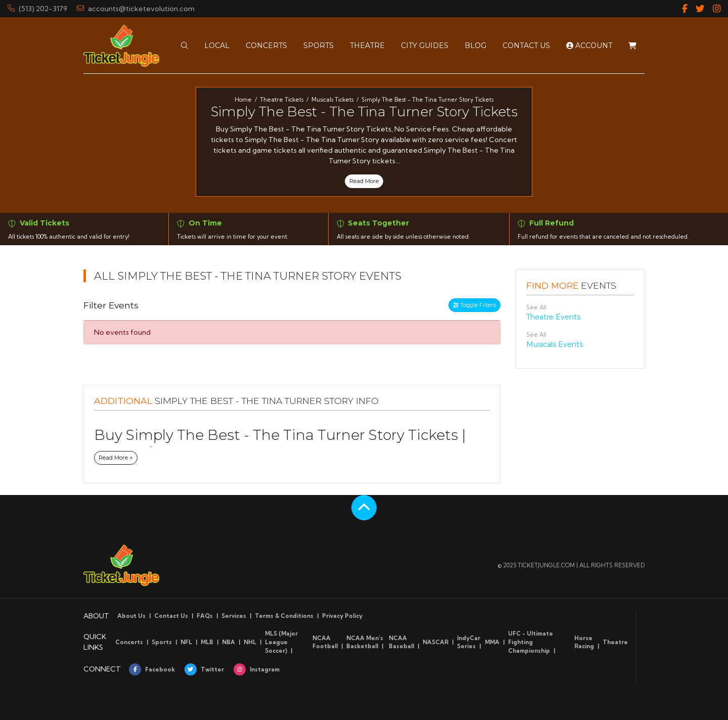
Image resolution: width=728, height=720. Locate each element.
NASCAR (436, 642)
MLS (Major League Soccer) (281, 642)
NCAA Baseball (401, 642)
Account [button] (589, 44)
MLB (207, 642)
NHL (250, 642)
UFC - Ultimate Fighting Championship (531, 642)
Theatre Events (553, 317)
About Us (131, 616)
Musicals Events (555, 344)
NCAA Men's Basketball (365, 642)
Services (234, 616)
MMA (492, 642)
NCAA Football (325, 642)
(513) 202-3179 (37, 9)
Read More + (116, 458)
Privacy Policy (342, 616)
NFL (186, 642)
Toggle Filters (474, 305)
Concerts (129, 642)
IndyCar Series (469, 642)
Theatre (615, 642)
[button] (185, 45)
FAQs (205, 616)
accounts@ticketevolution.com (136, 9)
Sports (162, 642)
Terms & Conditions (284, 616)
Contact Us (171, 616)
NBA (229, 642)
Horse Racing (584, 642)
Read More (364, 181)
